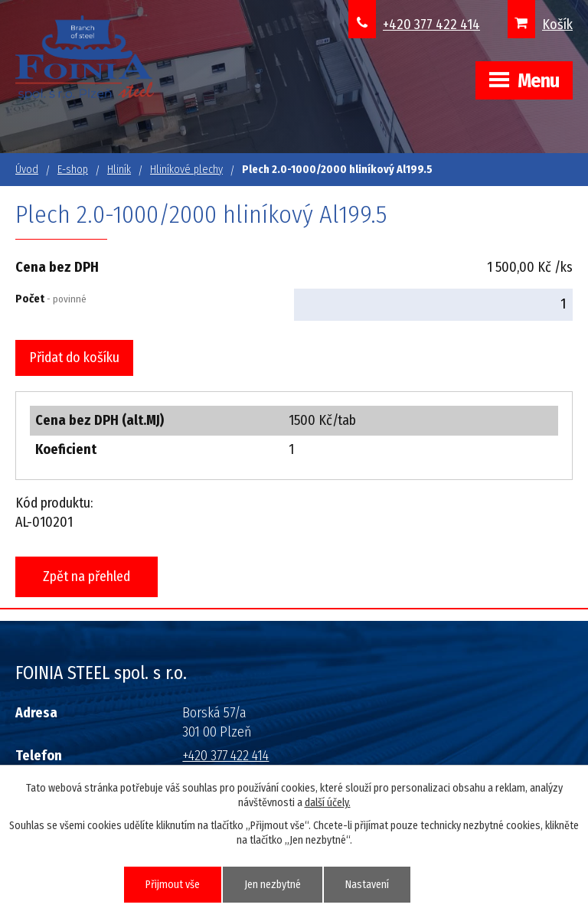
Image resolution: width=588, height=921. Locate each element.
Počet (51, 299)
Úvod (27, 170)
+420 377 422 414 (431, 24)
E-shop (73, 170)
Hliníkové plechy (186, 170)
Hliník (119, 170)
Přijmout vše (173, 885)
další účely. (328, 803)
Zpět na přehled (87, 576)
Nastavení (367, 885)
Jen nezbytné (273, 885)
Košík (557, 24)
